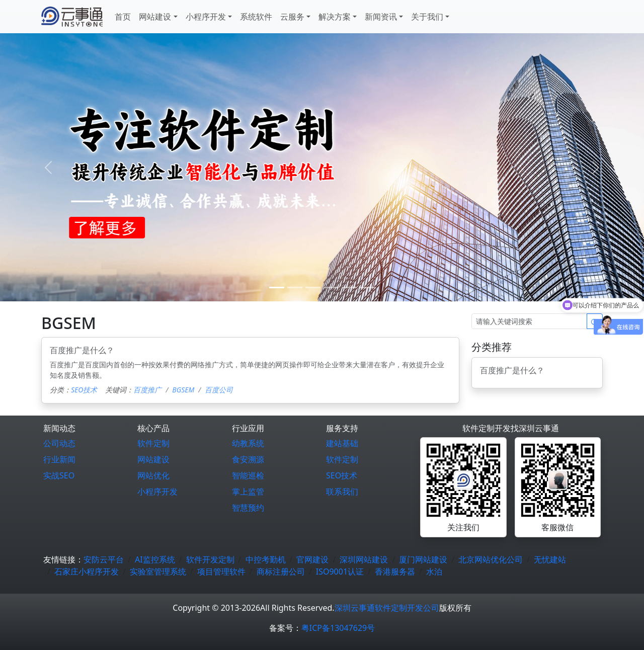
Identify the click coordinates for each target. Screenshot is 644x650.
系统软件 (256, 17)
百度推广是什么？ (82, 350)
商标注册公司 (281, 572)
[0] (277, 288)
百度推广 (147, 390)
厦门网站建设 (423, 559)
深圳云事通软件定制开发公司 (387, 608)
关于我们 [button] (427, 17)
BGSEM (183, 390)
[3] (331, 288)
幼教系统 (248, 443)
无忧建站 (550, 559)
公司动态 (59, 443)
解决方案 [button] (335, 17)
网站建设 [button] (155, 17)
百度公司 (219, 390)
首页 (123, 17)
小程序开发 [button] (206, 17)
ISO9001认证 (340, 572)
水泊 (434, 572)
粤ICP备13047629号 (338, 628)
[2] (313, 288)
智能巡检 (248, 475)
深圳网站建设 (364, 559)
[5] (367, 288)
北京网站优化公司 (491, 559)
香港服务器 (395, 572)
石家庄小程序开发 (87, 572)
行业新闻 (59, 459)
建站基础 (342, 443)
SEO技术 (84, 390)
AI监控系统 (155, 559)
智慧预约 (248, 508)
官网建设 (312, 559)
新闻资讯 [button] (381, 17)
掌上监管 (248, 492)
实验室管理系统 (158, 572)
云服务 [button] (292, 17)
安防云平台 (104, 559)
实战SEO (59, 475)
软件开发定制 (210, 559)
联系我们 (342, 492)
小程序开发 (157, 492)
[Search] (529, 321)
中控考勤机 (266, 559)
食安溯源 (248, 459)
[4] (349, 288)
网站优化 (153, 475)
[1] (295, 288)
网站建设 (153, 459)
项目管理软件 (221, 572)
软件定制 (153, 443)
